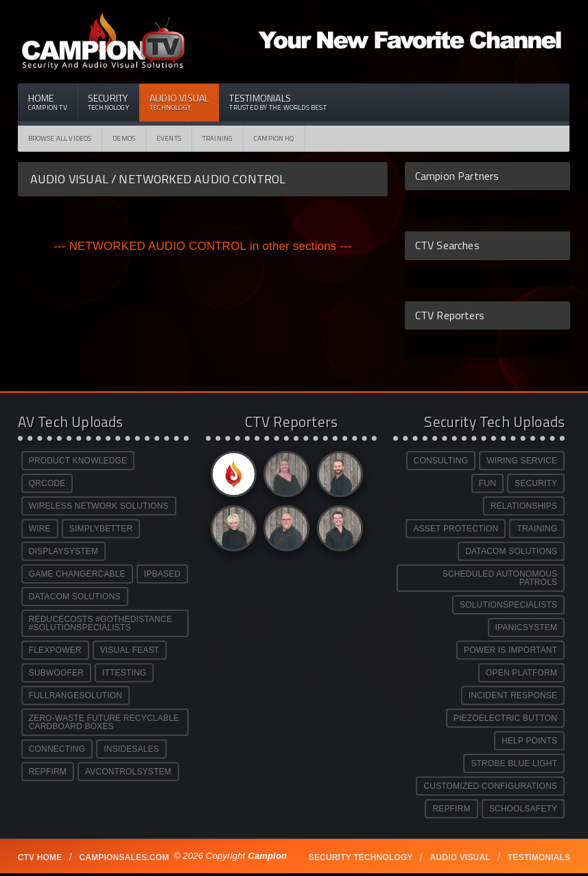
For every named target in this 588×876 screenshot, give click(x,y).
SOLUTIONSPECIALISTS (508, 605)
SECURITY (536, 483)
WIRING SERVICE (522, 461)
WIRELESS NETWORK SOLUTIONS (99, 506)
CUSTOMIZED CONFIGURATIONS (490, 786)
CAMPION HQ (274, 138)
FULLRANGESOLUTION (75, 695)
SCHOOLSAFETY (524, 809)
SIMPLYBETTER (101, 529)
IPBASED (162, 574)
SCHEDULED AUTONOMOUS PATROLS (500, 578)
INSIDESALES (131, 749)
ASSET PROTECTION (456, 529)
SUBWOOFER (56, 673)
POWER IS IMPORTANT (510, 650)
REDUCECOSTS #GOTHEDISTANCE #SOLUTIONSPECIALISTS (101, 623)
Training (217, 138)
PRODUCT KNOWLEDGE (78, 461)
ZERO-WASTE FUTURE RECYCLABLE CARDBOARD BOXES (104, 722)
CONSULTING (441, 461)
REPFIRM (48, 772)
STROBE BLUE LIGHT (514, 763)
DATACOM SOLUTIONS (75, 597)
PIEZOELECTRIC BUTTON (505, 718)
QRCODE (47, 483)
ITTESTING (124, 673)
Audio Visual (179, 102)
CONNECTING (57, 749)
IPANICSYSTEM (527, 627)
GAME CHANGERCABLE (77, 574)
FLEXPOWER (55, 650)
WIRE (40, 529)
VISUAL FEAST (130, 650)
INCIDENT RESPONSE (513, 695)
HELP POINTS (529, 741)
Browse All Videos (60, 138)
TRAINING (537, 529)
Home (48, 102)
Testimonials (278, 102)
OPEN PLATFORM (521, 673)
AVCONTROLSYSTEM (128, 772)
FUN (487, 483)
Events (169, 138)
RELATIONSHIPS (524, 506)
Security (108, 102)
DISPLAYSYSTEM (63, 551)
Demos (124, 138)
